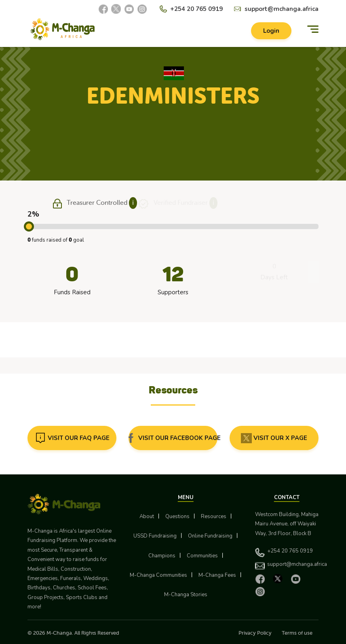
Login (271, 31)
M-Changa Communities (158, 575)
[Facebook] (103, 9)
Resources (214, 516)
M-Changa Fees (217, 575)
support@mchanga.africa (282, 9)
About (147, 516)
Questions (177, 516)
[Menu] (313, 29)
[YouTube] (129, 9)
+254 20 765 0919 (196, 9)
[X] (116, 9)
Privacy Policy (255, 633)
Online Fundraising (210, 536)
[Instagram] (142, 9)
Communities (202, 556)
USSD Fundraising (155, 536)
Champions (162, 556)
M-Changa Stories (186, 595)
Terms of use (297, 633)
